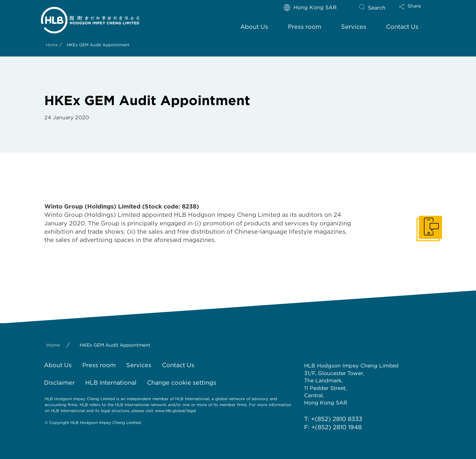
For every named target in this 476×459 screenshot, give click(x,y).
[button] (416, 11)
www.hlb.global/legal (175, 411)
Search (377, 8)
